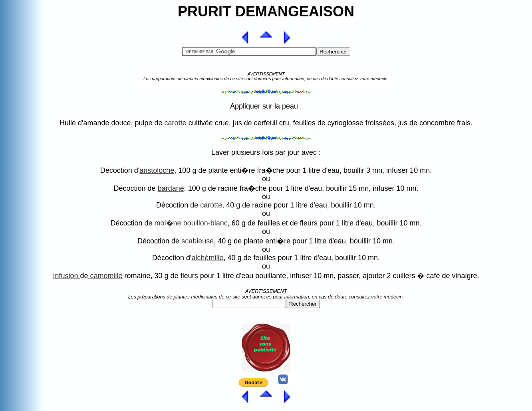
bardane (171, 188)
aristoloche (157, 170)
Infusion (66, 276)
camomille (105, 276)
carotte (175, 123)
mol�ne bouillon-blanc (191, 223)
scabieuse (197, 241)
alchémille (207, 258)
